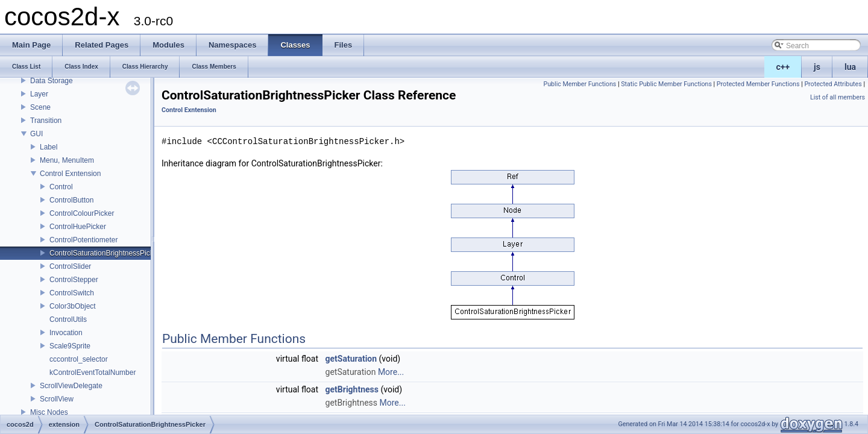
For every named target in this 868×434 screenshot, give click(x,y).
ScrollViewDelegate (71, 386)
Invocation (66, 333)
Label (49, 147)
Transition (46, 121)
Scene (40, 107)
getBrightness (352, 389)
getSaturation (351, 359)
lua (850, 67)
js (817, 67)
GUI (36, 134)
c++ (783, 67)
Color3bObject (73, 306)
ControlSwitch (72, 293)
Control (61, 187)
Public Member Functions (580, 84)
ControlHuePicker (78, 227)
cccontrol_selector (79, 359)
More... (391, 372)
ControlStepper (74, 280)
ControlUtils (68, 319)
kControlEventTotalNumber (93, 373)
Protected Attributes (833, 84)
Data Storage (52, 81)
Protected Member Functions (758, 84)
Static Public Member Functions (666, 84)
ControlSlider (70, 266)
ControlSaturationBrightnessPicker (105, 253)
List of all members (838, 97)
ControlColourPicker (82, 213)
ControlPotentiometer (83, 240)
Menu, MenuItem (67, 160)
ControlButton (71, 200)
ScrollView (57, 399)
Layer (39, 94)
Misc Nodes (49, 412)
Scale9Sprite (70, 346)
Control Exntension (70, 174)
